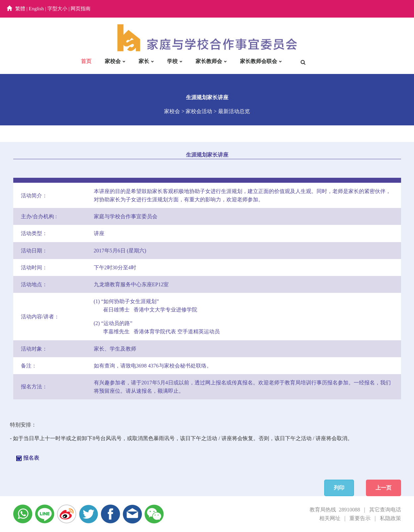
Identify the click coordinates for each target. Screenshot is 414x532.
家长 (144, 61)
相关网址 (330, 518)
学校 (172, 61)
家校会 (113, 61)
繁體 (20, 9)
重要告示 (360, 518)
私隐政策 (390, 518)
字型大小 (57, 9)
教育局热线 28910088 (335, 510)
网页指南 (81, 9)
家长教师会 (209, 61)
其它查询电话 (385, 510)
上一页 (384, 488)
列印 (339, 488)
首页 (86, 61)
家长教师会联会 (259, 61)
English (36, 9)
